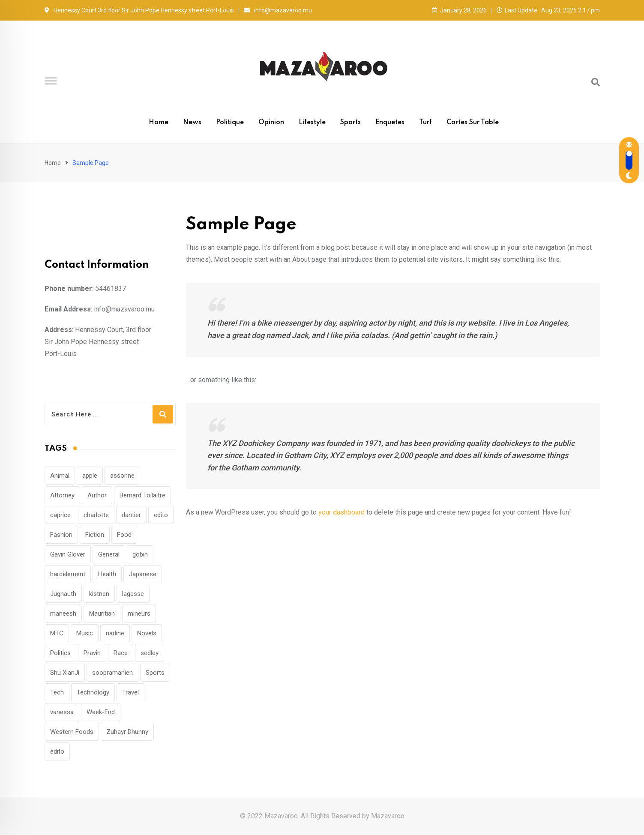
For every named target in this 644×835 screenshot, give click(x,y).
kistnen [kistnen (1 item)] (99, 594)
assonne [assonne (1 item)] (122, 476)
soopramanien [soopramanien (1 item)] (112, 673)
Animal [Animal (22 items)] (60, 476)
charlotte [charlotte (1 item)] (96, 515)
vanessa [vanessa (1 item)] (62, 712)
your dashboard (341, 512)
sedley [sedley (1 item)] (150, 653)
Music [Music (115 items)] (85, 633)
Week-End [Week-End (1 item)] (101, 712)
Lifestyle (312, 123)
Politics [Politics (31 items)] (60, 653)
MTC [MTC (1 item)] (57, 633)
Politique (230, 123)
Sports (350, 123)
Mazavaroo (388, 816)
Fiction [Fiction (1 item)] (95, 535)
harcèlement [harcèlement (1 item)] (68, 574)
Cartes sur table (473, 123)
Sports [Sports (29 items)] (155, 673)
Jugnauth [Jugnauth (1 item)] (63, 594)
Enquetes (390, 123)
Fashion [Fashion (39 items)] (61, 535)
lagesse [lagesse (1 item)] (133, 594)
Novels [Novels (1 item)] (147, 633)
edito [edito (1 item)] (161, 515)
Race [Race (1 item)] (121, 653)
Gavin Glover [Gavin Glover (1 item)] (68, 554)
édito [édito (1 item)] (57, 751)
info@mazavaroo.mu (283, 10)
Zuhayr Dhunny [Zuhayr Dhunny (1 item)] (127, 732)
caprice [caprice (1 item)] (60, 515)
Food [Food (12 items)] (124, 535)
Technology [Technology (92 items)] (93, 692)
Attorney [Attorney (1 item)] (62, 495)
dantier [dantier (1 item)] (131, 515)
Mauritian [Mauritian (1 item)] (102, 614)
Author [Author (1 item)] (97, 495)
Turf (425, 123)
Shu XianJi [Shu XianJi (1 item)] (65, 673)
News (192, 123)
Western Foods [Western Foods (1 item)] (72, 732)
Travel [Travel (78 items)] (130, 692)
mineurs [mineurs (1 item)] (139, 614)
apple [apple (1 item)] (90, 476)
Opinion (271, 123)
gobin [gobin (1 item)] (140, 554)
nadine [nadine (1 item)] (115, 633)
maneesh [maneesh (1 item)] (63, 614)
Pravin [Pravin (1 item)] (92, 653)
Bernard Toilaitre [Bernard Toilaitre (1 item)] (142, 495)
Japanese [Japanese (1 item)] (143, 574)
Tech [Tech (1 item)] (57, 692)
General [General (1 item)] (109, 554)
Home (159, 123)
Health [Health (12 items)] (107, 574)
